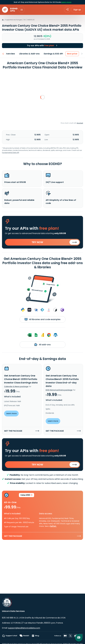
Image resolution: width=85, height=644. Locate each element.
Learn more (66, 2)
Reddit (24, 636)
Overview (10, 54)
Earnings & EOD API (53, 54)
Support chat (10, 636)
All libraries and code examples (42, 319)
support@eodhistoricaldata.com (24, 628)
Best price (72, 54)
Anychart (80, 123)
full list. (53, 526)
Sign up (77, 10)
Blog (35, 636)
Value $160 (27, 495)
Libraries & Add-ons (29, 54)
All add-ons (42, 345)
